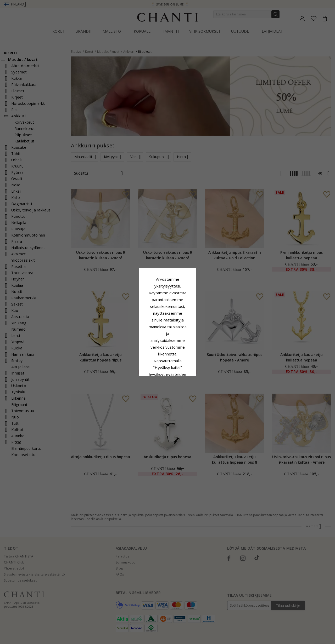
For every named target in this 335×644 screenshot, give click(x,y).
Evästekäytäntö (185, 327)
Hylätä (144, 365)
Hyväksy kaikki (167, 353)
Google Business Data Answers (168, 341)
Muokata (191, 365)
